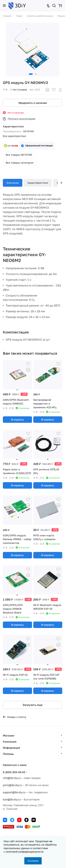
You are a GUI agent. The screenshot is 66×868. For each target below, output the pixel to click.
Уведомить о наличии (33, 103)
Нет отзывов (18, 90)
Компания (10, 742)
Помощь (8, 754)
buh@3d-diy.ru (12, 799)
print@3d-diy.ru (12, 785)
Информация (11, 748)
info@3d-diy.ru (12, 778)
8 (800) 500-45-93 (14, 772)
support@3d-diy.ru (14, 792)
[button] (31, 74)
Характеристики (38, 183)
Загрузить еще (33, 705)
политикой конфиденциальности (25, 852)
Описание (13, 183)
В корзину (17, 419)
